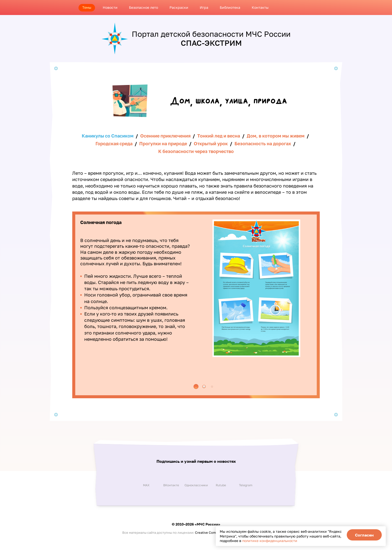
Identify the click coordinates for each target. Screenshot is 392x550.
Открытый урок (211, 143)
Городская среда (114, 143)
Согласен (364, 535)
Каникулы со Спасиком (108, 136)
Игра (204, 7)
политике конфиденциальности (270, 541)
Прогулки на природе (163, 143)
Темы (87, 7)
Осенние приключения (165, 136)
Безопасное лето (143, 7)
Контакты (260, 7)
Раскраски (179, 7)
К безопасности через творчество (196, 151)
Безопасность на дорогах (263, 143)
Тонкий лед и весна (219, 136)
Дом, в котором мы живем (276, 136)
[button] (196, 386)
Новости (110, 7)
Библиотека (230, 7)
